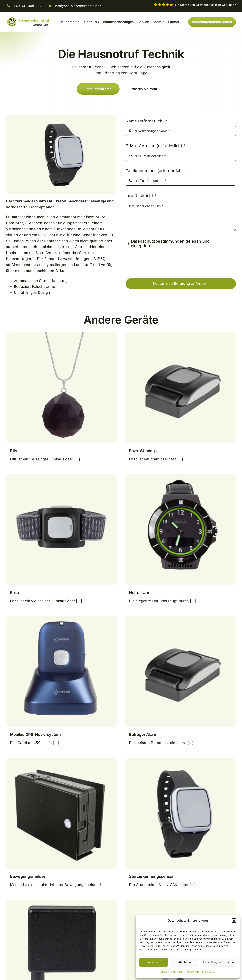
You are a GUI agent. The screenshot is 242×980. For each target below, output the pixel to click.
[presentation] (156, 263)
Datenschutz (192, 972)
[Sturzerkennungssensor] (181, 761)
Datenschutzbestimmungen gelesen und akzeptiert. (170, 244)
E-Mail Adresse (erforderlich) (155, 146)
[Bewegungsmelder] (61, 761)
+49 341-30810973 (28, 6)
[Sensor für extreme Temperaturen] (61, 903)
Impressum (208, 972)
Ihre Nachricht (141, 196)
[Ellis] (61, 335)
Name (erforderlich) (146, 121)
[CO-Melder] (181, 903)
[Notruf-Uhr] (181, 477)
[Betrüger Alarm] (181, 619)
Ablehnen (184, 962)
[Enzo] (61, 477)
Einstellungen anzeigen (218, 962)
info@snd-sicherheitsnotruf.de (78, 6)
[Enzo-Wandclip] (181, 335)
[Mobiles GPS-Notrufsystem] (61, 619)
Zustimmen (154, 962)
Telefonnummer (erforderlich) (156, 171)
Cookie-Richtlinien (172, 972)
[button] (234, 921)
